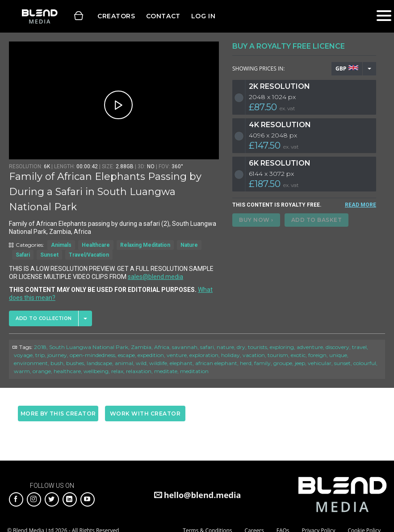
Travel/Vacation (89, 255)
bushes (75, 363)
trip (40, 355)
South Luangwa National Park (89, 347)
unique (338, 355)
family (262, 363)
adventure (310, 347)
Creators (116, 16)
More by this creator (58, 414)
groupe (283, 363)
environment (31, 363)
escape (126, 355)
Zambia (141, 347)
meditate (166, 371)
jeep (300, 363)
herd (246, 363)
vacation (254, 355)
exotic (298, 355)
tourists (258, 347)
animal (124, 363)
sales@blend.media (155, 277)
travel (359, 347)
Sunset (49, 255)
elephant (181, 363)
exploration (204, 355)
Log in (203, 16)
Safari (23, 255)
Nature (189, 245)
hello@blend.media (203, 495)
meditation (194, 371)
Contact (163, 16)
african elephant (216, 363)
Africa (162, 347)
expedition (151, 355)
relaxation (139, 371)
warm (22, 371)
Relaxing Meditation (145, 245)
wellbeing (96, 371)
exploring (282, 347)
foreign (317, 355)
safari (207, 347)
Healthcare (96, 245)
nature (225, 347)
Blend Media (40, 16)
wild (141, 363)
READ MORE (360, 205)
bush (57, 363)
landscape (99, 363)
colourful (365, 363)
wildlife (158, 363)
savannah (185, 347)
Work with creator (145, 414)
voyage (23, 355)
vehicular (320, 363)
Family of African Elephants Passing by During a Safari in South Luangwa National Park (105, 192)
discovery (337, 347)
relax (117, 371)
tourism (278, 355)
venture (177, 355)
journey (57, 355)
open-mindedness (92, 355)
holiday (231, 355)
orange (42, 371)
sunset (342, 363)
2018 (40, 347)
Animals (61, 245)
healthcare (67, 371)
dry (241, 347)
